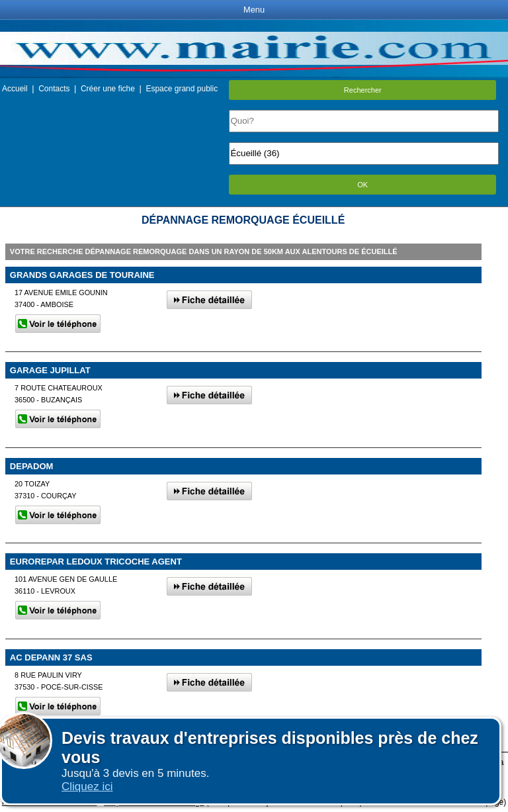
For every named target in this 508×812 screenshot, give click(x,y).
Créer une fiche (108, 89)
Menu (254, 10)
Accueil (15, 89)
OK (362, 185)
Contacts (54, 89)
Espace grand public (182, 89)
